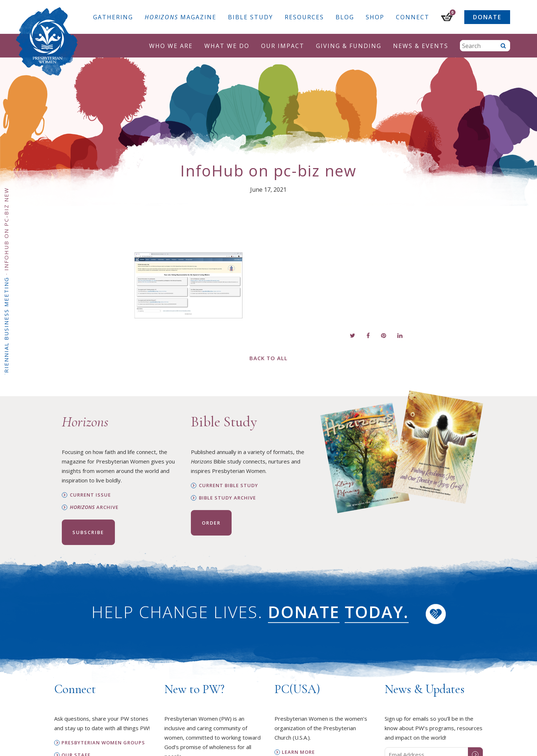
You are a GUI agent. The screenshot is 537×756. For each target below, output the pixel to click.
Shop (375, 17)
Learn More (298, 752)
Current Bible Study (229, 486)
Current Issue (90, 495)
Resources (304, 17)
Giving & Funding (349, 46)
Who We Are (171, 46)
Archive (94, 507)
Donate (487, 17)
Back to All (268, 358)
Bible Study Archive (227, 498)
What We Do (227, 46)
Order (211, 523)
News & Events (421, 46)
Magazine (181, 17)
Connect (413, 17)
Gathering (113, 17)
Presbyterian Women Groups (103, 743)
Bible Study (251, 17)
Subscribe (88, 532)
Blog (345, 17)
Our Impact (283, 46)
